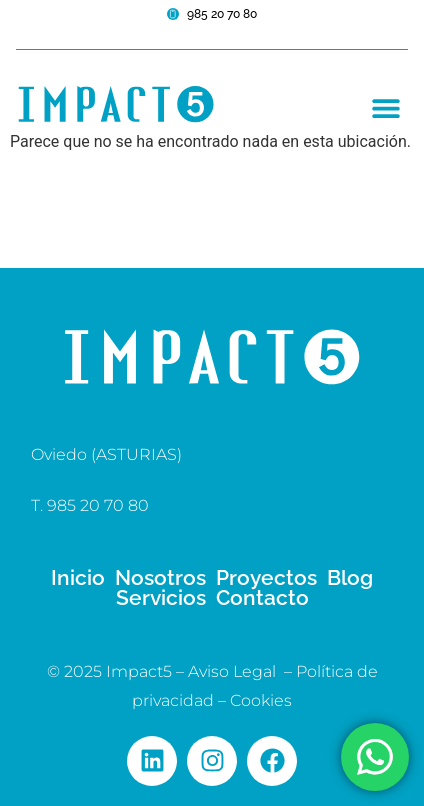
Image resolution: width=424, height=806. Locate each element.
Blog (350, 578)
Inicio (78, 578)
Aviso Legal (232, 671)
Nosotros (160, 578)
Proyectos (266, 578)
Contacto (262, 598)
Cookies (261, 700)
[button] (385, 107)
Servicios (161, 598)
